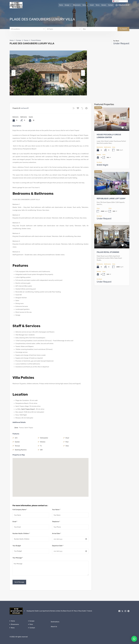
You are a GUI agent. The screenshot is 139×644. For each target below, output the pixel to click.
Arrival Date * (56, 533)
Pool (67, 442)
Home (61, 5)
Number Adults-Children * (21, 533)
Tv (41, 446)
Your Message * (18, 558)
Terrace (17, 446)
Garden (17, 442)
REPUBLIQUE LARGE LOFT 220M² (111, 199)
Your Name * (56, 510)
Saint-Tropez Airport (28, 409)
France (26, 40)
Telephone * (56, 522)
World (85, 5)
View (67, 446)
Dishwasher (44, 438)
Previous (14, 73)
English (116, 1)
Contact (111, 5)
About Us (54, 627)
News (13, 628)
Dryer (67, 438)
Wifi (41, 450)
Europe (68, 5)
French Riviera (36, 40)
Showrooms (77, 5)
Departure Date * (58, 546)
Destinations (55, 622)
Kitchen (43, 442)
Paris (31, 624)
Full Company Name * (20, 510)
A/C (16, 438)
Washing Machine (21, 450)
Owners (104, 5)
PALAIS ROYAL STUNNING (108, 252)
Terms (98, 5)
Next (83, 73)
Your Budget (17, 546)
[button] (51, 475)
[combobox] (28, 29)
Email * (15, 522)
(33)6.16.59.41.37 (124, 5)
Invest (92, 5)
